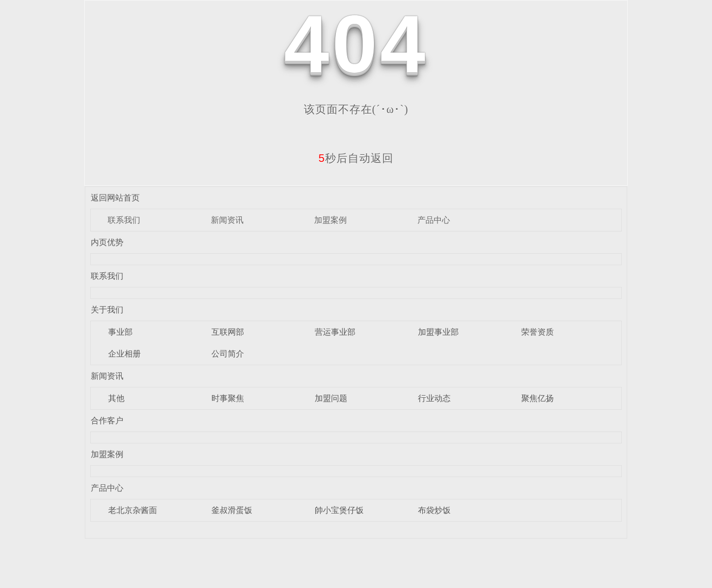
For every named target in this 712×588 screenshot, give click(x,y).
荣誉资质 (538, 332)
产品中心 (434, 220)
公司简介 (228, 354)
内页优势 (107, 242)
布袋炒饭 (434, 510)
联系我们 (124, 220)
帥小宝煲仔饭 (339, 510)
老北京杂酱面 (133, 510)
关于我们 (107, 309)
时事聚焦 (228, 398)
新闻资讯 (227, 220)
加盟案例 (330, 220)
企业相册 (124, 354)
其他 (116, 398)
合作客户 (107, 420)
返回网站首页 (115, 198)
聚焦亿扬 (538, 398)
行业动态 (434, 398)
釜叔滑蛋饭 (232, 510)
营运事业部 (335, 332)
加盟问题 (331, 398)
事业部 (120, 332)
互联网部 (228, 332)
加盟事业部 (438, 332)
